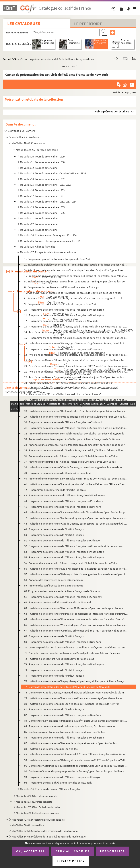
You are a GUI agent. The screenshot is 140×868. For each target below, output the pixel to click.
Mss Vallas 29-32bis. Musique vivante (36, 796)
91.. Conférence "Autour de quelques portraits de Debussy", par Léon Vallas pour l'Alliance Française (76, 766)
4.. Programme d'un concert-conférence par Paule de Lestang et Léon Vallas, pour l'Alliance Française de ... (76, 276)
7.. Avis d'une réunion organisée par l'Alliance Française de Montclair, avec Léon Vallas (73, 293)
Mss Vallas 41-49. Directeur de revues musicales (38, 820)
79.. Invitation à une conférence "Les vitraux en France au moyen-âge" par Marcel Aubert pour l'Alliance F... (76, 698)
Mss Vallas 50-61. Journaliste (28, 825)
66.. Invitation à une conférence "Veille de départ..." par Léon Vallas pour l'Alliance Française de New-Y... (76, 625)
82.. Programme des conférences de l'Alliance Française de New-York (63, 715)
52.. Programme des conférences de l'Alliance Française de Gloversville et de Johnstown (73, 546)
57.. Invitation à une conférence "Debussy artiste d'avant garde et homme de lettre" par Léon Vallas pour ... (76, 574)
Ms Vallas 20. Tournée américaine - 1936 (42, 213)
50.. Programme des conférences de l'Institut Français (54, 535)
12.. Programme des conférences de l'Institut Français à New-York (61, 321)
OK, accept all (31, 851)
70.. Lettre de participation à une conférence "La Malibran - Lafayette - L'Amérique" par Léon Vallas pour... (76, 647)
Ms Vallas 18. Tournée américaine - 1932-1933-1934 (48, 202)
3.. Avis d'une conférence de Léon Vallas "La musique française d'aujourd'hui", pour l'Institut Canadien (76, 270)
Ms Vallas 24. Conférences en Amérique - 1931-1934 (48, 235)
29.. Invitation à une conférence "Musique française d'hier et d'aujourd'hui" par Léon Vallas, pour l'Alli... (76, 417)
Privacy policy (71, 861)
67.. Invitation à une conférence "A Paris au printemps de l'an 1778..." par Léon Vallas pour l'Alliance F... (76, 631)
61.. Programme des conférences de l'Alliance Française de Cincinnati (63, 597)
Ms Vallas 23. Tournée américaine (39, 230)
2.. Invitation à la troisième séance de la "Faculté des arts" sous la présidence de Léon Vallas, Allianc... (76, 265)
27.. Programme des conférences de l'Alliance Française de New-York (63, 405)
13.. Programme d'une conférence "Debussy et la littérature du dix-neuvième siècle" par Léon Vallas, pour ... (76, 326)
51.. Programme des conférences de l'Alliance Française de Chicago (62, 540)
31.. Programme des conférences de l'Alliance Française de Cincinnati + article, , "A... (76, 428)
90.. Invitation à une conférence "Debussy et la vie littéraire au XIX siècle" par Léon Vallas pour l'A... (76, 760)
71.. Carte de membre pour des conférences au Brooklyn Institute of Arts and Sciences (72, 653)
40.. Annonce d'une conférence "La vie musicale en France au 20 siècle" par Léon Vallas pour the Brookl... (76, 478)
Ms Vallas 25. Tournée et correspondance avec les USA (50, 241)
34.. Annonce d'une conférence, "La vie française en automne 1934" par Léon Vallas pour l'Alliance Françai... (76, 445)
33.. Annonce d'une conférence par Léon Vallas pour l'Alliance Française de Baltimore (72, 439)
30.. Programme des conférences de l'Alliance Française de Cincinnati (63, 422)
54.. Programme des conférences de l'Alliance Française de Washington (64, 557)
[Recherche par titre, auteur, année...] (66, 32)
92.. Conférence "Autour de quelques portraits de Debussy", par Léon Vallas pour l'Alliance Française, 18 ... (76, 771)
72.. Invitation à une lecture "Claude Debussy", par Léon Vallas (59, 659)
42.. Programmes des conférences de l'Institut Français (55, 490)
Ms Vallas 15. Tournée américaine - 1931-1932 (45, 185)
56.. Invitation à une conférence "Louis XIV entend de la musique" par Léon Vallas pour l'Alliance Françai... (76, 569)
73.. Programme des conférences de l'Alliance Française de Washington (64, 664)
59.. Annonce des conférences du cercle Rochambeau (54, 585)
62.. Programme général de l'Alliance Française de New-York (58, 602)
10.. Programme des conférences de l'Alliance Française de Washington (64, 310)
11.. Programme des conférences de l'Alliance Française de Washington (64, 315)
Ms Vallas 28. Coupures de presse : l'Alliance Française (50, 789)
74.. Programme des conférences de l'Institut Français (54, 670)
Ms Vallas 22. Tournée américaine (39, 224)
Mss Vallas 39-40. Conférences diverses (37, 813)
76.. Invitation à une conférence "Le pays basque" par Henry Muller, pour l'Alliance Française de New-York (76, 681)
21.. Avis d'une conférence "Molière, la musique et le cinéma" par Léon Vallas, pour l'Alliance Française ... (76, 372)
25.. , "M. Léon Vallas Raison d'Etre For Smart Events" (63, 394)
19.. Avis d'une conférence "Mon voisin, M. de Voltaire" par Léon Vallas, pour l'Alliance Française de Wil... (76, 360)
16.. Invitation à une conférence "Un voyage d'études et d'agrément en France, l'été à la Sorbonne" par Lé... (76, 343)
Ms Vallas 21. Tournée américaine (39, 218)
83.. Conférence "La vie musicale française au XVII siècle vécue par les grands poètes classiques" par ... (76, 721)
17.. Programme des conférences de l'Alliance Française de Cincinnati (63, 349)
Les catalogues (24, 24)
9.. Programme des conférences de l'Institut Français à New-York (60, 304)
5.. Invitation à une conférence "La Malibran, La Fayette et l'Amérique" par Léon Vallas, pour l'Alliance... (76, 281)
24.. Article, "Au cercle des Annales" (44, 388)
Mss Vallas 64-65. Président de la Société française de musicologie (49, 836)
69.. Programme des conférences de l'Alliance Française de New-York (63, 642)
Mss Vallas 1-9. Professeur (26, 137)
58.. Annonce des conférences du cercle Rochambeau (54, 580)
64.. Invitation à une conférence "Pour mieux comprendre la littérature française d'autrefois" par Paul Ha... (76, 614)
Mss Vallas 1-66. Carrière (21, 131)
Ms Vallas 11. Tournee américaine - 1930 (42, 162)
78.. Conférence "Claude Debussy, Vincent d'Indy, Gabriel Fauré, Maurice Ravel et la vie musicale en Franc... (76, 692)
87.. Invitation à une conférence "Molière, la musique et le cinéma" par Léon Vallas (70, 743)
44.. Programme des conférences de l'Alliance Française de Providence (64, 501)
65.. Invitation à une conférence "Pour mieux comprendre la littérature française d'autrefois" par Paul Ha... (76, 619)
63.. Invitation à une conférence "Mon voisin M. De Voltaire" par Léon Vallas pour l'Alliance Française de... (76, 608)
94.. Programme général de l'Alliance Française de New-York (58, 783)
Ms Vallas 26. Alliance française (38, 247)
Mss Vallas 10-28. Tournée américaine (37, 150)
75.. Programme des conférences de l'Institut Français (54, 676)
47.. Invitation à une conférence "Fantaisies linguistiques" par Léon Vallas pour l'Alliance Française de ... (76, 518)
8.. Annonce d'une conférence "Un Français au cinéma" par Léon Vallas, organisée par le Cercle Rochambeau (76, 298)
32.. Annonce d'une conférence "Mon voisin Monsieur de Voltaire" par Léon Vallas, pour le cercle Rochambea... (76, 433)
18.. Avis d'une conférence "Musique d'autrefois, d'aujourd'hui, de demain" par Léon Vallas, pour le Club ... (76, 355)
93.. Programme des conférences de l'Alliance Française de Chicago (62, 777)
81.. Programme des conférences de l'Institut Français (54, 709)
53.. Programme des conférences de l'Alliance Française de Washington (64, 552)
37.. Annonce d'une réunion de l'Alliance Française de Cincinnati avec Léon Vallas (70, 462)
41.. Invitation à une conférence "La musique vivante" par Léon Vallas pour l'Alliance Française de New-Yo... (76, 484)
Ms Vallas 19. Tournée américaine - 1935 (42, 207)
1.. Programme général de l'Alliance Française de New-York (57, 259)
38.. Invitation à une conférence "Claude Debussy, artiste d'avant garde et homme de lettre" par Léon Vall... (76, 467)
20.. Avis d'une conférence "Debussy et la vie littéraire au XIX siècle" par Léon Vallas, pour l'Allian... (76, 366)
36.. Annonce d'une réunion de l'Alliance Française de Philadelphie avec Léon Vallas (71, 456)
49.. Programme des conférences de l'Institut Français (54, 529)
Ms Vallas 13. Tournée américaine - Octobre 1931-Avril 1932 (53, 173)
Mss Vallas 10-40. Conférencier (29, 143)
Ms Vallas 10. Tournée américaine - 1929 (42, 156)
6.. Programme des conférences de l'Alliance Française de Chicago (61, 287)
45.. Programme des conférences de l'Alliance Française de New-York (63, 507)
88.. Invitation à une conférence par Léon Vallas (51, 749)
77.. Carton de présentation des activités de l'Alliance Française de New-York (67, 687)
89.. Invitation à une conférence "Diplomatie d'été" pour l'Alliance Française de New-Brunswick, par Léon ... (76, 754)
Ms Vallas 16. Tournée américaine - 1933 (42, 190)
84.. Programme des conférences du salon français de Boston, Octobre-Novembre (70, 726)
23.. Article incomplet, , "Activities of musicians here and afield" (69, 383)
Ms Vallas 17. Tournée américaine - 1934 (42, 196)
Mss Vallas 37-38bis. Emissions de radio (38, 807)
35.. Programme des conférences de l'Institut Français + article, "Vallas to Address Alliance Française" (76, 450)
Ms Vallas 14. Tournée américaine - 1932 (42, 179)
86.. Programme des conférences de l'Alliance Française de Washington (64, 738)
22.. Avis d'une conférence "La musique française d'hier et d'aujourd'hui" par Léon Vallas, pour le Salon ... (76, 377)
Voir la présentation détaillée (112, 111)
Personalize (113, 851)
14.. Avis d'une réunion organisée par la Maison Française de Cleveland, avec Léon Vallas (74, 332)
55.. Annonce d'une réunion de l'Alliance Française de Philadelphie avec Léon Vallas (71, 563)
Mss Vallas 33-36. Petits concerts (34, 802)
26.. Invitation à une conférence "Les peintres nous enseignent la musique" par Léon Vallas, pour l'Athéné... (76, 400)
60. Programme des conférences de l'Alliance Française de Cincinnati (63, 591)
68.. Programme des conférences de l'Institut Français (54, 636)
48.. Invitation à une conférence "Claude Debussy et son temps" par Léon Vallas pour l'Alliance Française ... (76, 524)
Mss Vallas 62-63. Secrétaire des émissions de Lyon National (45, 831)
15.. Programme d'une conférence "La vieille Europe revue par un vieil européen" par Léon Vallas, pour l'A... (76, 338)
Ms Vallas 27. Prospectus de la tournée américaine (48, 252)
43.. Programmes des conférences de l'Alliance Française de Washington (65, 495)
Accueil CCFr (10, 59)
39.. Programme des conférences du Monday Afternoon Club (58, 473)
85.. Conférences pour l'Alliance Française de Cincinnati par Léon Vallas (64, 732)
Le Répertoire (88, 24)
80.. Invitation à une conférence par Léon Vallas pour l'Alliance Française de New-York (72, 704)
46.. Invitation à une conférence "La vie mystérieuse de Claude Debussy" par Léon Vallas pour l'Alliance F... (76, 512)
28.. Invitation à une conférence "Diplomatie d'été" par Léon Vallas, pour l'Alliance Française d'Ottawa (76, 411)
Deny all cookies (73, 851)
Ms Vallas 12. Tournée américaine (39, 168)
